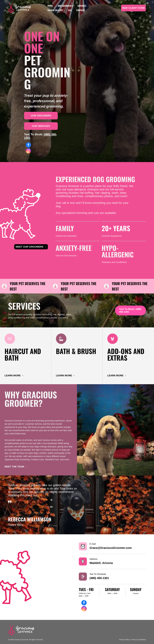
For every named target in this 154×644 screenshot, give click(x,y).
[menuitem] (50, 6)
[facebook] (28, 145)
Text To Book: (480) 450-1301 (130, 310)
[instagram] (28, 151)
